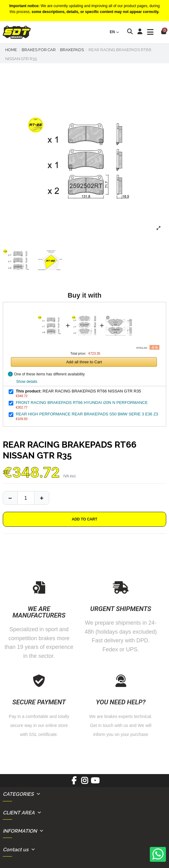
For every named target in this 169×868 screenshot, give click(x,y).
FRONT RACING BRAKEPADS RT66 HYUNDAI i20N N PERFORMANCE (82, 403)
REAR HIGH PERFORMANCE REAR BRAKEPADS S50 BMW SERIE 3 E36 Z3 (87, 414)
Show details (27, 382)
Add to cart (84, 519)
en (115, 32)
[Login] (140, 32)
